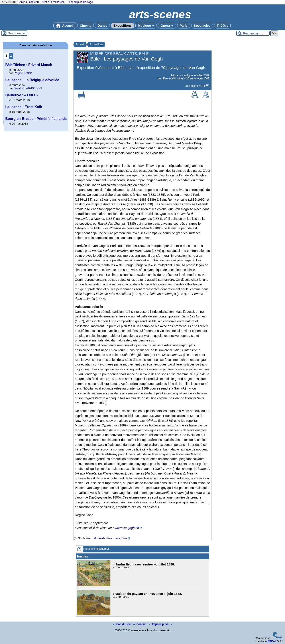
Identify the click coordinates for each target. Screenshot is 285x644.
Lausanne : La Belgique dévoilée (32, 80)
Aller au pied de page (80, 2)
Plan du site (122, 624)
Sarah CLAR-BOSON (28, 88)
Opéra (167, 26)
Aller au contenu (29, 2)
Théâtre (222, 26)
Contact (140, 624)
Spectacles (202, 26)
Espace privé (159, 624)
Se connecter (17, 33)
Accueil (65, 26)
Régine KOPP (198, 86)
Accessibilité (9, 2)
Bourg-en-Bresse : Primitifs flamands (36, 119)
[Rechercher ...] (253, 33)
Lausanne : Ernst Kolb (24, 107)
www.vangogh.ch (127, 528)
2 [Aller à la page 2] (11, 56)
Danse (102, 26)
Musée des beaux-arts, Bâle (110, 538)
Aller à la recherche (53, 2)
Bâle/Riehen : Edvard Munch (29, 65)
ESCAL (272, 641)
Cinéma (85, 26)
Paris (184, 26)
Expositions (123, 26)
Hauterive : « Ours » (22, 95)
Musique (146, 26)
